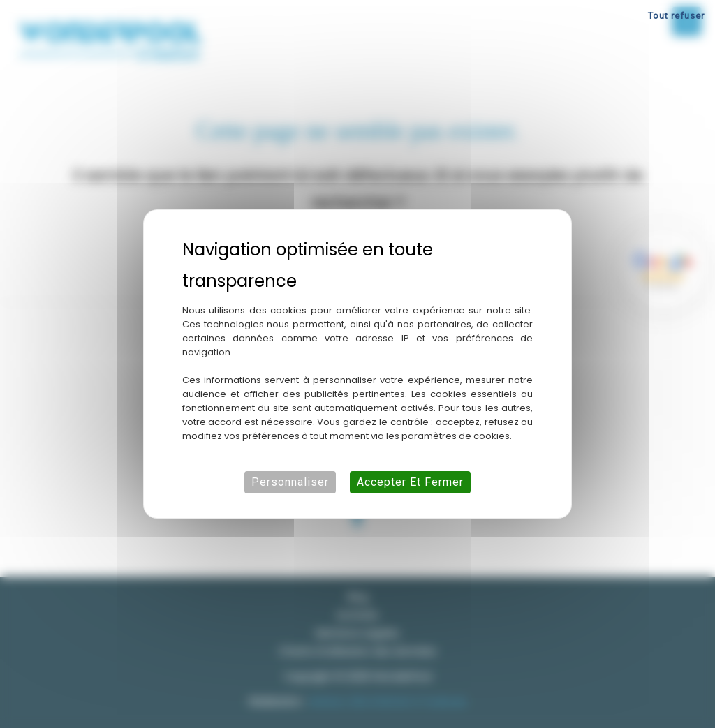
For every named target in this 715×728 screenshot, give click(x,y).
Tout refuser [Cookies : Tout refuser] (676, 16)
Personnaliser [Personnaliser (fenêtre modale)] (290, 482)
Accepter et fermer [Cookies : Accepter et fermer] (410, 482)
